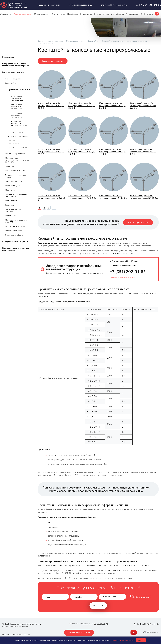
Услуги (55, 14)
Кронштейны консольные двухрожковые (17, 98)
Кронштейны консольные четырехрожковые (19, 123)
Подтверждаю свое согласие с (142, 597)
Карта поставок (101, 14)
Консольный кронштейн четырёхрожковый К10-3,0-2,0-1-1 (143, 106)
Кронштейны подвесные (18, 136)
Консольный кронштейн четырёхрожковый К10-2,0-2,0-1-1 (51, 106)
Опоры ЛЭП (10, 166)
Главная (41, 41)
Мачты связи (10, 190)
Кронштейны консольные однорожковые (17, 107)
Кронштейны (93, 41)
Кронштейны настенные (18, 132)
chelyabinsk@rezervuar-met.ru (123, 277)
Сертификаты (117, 14)
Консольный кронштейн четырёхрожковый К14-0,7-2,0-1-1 (143, 152)
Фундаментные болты (14, 235)
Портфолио (73, 14)
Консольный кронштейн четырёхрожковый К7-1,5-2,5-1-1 (114, 198)
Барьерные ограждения (15, 154)
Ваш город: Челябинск (49, 5)
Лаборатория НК (134, 14)
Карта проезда (101, 624)
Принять (141, 640)
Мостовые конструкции (15, 226)
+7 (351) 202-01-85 (128, 272)
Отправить (98, 606)
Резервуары (8, 57)
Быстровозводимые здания (15, 242)
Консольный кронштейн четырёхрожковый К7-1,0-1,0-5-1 (52, 198)
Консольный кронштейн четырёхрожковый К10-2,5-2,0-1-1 (112, 106)
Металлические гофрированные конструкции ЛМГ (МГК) (17, 160)
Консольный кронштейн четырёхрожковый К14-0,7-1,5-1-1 (112, 152)
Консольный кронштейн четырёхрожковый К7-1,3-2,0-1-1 (83, 198)
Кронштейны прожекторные (14, 142)
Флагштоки (10, 205)
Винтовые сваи (11, 216)
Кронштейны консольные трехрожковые (17, 115)
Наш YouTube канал (149, 632)
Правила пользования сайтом (16, 634)
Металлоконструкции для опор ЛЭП (16, 221)
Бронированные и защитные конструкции (16, 249)
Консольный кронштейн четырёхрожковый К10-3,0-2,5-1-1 (51, 152)
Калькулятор (86, 14)
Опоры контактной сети (15, 171)
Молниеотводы (12, 201)
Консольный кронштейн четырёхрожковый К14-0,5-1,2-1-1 (82, 152)
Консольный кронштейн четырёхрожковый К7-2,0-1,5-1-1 (144, 198)
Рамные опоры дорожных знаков (16, 176)
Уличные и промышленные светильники (16, 195)
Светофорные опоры (14, 181)
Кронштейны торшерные (18, 147)
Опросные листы (42, 14)
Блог (63, 14)
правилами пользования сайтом (142, 597)
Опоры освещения (13, 79)
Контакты (149, 14)
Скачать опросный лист (53, 61)
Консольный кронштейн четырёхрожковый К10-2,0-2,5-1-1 (82, 106)
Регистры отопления (14, 231)
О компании (6, 14)
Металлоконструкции (75, 41)
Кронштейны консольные (112, 41)
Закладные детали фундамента (13, 210)
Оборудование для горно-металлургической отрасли (16, 65)
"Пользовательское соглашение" (122, 640)
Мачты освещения (13, 186)
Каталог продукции (55, 41)
